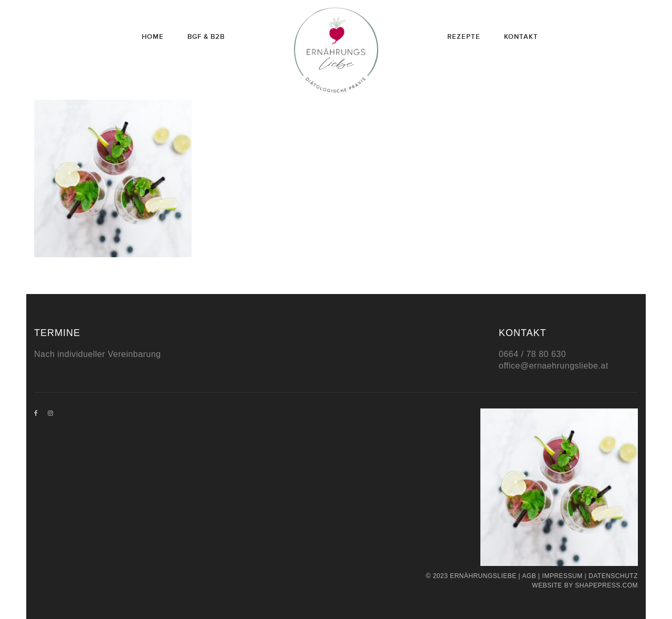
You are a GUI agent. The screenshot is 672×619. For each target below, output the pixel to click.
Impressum (563, 576)
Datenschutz (613, 576)
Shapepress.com (606, 585)
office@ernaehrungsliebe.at (554, 366)
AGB (529, 576)
